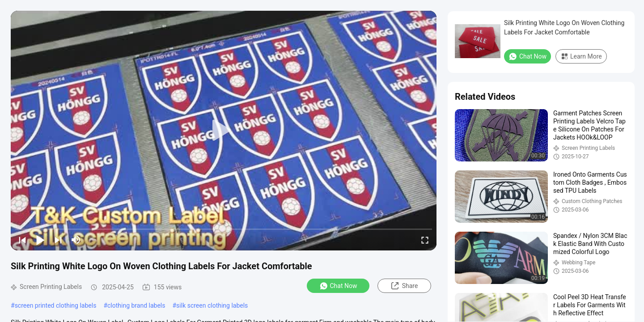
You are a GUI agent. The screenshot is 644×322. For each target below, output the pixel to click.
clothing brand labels (136, 305)
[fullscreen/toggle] (425, 240)
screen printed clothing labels (56, 305)
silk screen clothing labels (212, 305)
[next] (58, 240)
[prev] (22, 240)
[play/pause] (40, 240)
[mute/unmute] (76, 240)
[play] (224, 131)
